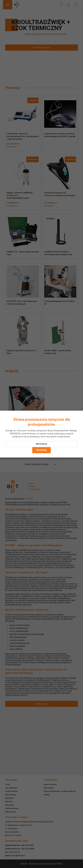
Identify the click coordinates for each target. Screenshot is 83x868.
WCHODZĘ (41, 450)
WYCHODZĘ (41, 444)
